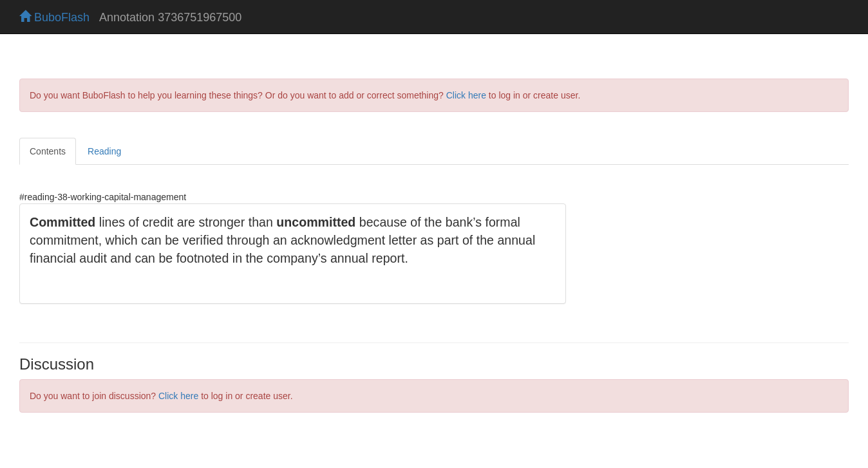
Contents (48, 151)
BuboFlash (54, 17)
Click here (466, 95)
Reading (104, 151)
